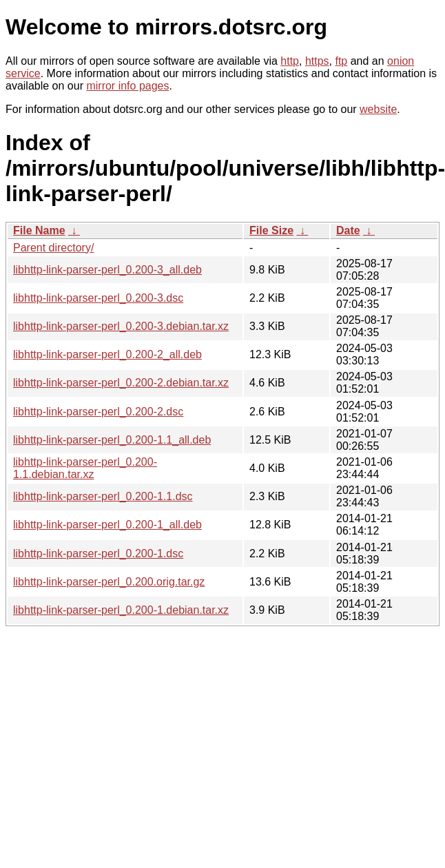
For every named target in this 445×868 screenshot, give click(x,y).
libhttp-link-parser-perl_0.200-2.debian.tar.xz (121, 383)
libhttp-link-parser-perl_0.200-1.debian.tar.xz (121, 610)
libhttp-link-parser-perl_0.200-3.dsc (98, 298)
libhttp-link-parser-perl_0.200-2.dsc (98, 412)
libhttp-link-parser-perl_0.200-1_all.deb (107, 525)
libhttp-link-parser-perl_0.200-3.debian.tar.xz (121, 326)
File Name (39, 230)
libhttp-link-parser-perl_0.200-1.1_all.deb (112, 440)
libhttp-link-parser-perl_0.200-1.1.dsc (103, 496)
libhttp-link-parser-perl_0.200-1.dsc (98, 554)
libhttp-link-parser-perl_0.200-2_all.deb (107, 354)
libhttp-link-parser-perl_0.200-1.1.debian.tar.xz (85, 468)
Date (348, 230)
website (378, 109)
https (317, 61)
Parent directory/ (53, 248)
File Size (271, 230)
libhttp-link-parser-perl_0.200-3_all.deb (107, 270)
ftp (341, 61)
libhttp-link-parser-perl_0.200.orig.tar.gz (109, 582)
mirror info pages (127, 86)
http (290, 61)
